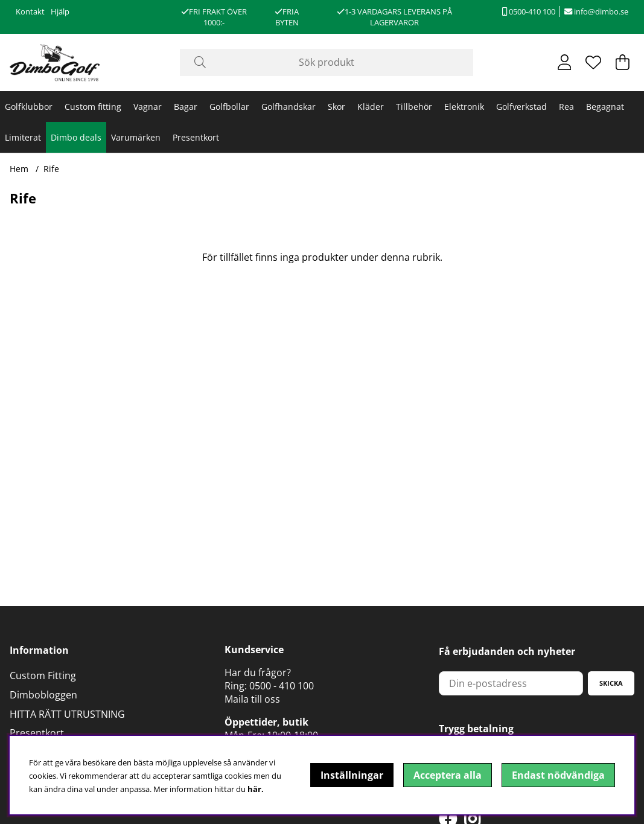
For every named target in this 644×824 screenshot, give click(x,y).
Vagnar (148, 107)
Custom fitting (93, 107)
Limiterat (23, 137)
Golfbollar (229, 107)
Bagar (186, 107)
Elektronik (464, 107)
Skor (336, 107)
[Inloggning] (565, 62)
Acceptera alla (448, 775)
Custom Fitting (43, 675)
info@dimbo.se (596, 11)
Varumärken (136, 137)
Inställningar (352, 775)
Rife (51, 169)
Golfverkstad (521, 107)
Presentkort (196, 137)
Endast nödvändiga (558, 775)
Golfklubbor (29, 107)
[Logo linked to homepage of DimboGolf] (55, 62)
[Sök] (327, 62)
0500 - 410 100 (282, 686)
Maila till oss (252, 699)
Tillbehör (414, 107)
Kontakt (30, 11)
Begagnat (605, 107)
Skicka (611, 683)
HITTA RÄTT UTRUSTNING (67, 714)
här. (256, 789)
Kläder (371, 107)
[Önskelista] (593, 62)
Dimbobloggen (43, 695)
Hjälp (60, 11)
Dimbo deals (76, 137)
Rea (566, 107)
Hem (19, 169)
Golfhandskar (289, 107)
